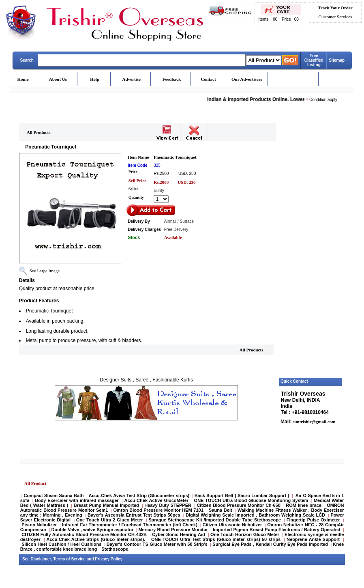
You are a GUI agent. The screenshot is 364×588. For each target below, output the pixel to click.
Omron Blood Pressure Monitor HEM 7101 (158, 510)
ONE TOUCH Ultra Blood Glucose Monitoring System (251, 500)
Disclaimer (41, 559)
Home (23, 79)
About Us (58, 79)
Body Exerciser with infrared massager (77, 500)
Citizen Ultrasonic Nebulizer (232, 525)
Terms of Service (69, 559)
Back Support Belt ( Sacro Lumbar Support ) (242, 495)
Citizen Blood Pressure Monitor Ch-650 (238, 505)
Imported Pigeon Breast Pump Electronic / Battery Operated (277, 530)
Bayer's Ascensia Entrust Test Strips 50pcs (134, 515)
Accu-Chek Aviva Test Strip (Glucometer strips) (139, 495)
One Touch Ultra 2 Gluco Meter (110, 520)
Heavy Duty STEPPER (168, 505)
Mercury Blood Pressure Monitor (173, 530)
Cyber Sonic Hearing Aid (179, 534)
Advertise (132, 79)
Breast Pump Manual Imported (106, 505)
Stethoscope (115, 549)
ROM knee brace (304, 505)
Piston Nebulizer (39, 525)
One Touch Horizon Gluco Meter (246, 534)
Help (95, 79)
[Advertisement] (311, 253)
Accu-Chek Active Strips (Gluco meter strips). (96, 539)
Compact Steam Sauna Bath (54, 495)
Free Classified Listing (314, 60)
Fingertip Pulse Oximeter (313, 520)
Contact (208, 79)
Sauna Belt (221, 510)
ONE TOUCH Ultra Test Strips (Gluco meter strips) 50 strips (216, 539)
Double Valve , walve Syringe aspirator (93, 530)
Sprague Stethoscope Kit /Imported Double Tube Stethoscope (215, 520)
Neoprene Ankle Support (313, 539)
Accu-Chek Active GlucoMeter (157, 500)
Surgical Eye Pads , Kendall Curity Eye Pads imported (270, 544)
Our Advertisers (247, 79)
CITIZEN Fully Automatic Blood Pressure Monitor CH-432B (84, 534)
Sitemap (337, 60)
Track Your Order (335, 8)
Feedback (172, 79)
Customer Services (335, 17)
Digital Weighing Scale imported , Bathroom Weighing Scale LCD (255, 515)
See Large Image (45, 271)
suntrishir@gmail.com (313, 422)
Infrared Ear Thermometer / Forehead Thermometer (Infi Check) (130, 525)
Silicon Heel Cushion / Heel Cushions (61, 544)
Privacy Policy (109, 559)
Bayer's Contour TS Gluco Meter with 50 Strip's (157, 544)
